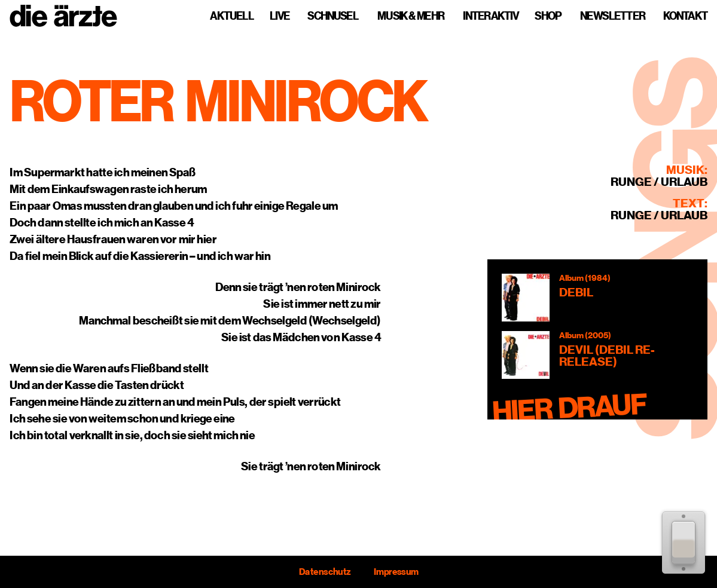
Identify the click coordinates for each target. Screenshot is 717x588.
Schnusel (333, 16)
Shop (548, 16)
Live (280, 16)
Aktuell (232, 16)
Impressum (396, 572)
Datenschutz (325, 572)
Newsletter (613, 16)
